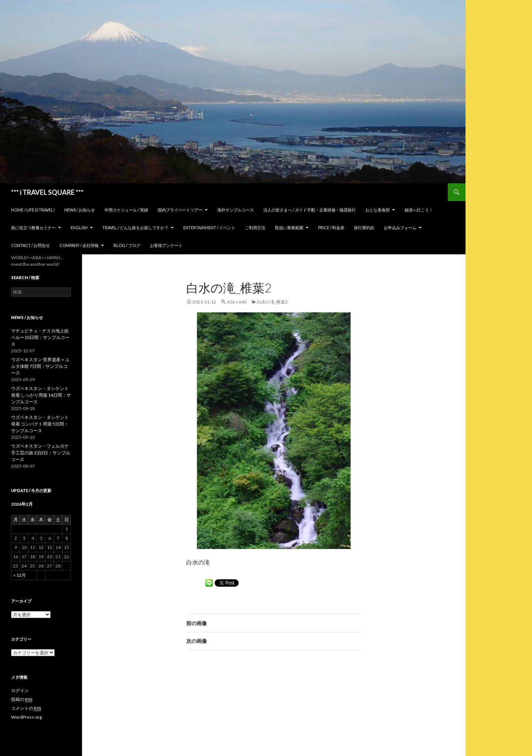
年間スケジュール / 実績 (126, 210)
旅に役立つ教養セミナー (33, 228)
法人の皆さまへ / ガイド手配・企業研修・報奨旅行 (310, 210)
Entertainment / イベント (209, 228)
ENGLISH (79, 228)
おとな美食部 (378, 210)
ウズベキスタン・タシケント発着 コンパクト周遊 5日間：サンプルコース (40, 424)
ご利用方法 (255, 228)
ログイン (20, 690)
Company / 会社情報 (79, 245)
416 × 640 (237, 302)
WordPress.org (26, 717)
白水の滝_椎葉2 (272, 302)
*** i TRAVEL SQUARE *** (47, 192)
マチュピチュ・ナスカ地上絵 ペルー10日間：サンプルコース (40, 337)
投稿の (22, 699)
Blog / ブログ (127, 245)
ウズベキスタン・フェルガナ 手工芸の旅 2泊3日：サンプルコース (41, 453)
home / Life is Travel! (33, 210)
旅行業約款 (364, 228)
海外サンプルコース (236, 210)
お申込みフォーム (400, 228)
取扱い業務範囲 (289, 228)
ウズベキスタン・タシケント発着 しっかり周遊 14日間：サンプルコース (41, 395)
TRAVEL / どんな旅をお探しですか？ (135, 228)
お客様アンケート (166, 245)
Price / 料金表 (331, 228)
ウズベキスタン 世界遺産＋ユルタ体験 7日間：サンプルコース (40, 366)
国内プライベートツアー (180, 210)
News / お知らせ (80, 210)
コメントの (26, 708)
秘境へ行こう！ (419, 210)
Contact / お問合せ (30, 245)
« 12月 (20, 575)
